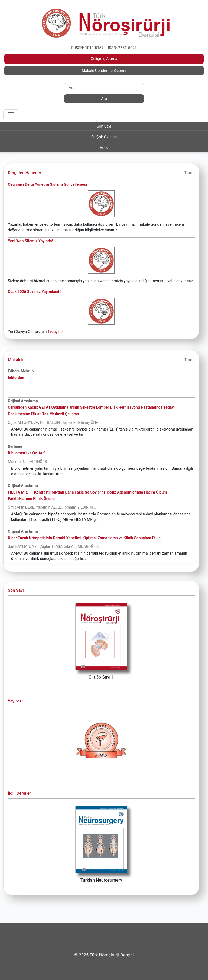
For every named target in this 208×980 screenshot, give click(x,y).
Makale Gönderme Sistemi (104, 71)
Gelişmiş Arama (104, 59)
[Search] (104, 88)
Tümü (189, 173)
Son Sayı (104, 126)
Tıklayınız (56, 332)
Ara (104, 99)
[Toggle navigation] (11, 115)
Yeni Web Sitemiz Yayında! (30, 241)
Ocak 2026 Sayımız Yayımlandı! (35, 292)
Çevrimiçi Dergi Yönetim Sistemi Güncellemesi (47, 184)
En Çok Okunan (104, 137)
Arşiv (104, 148)
